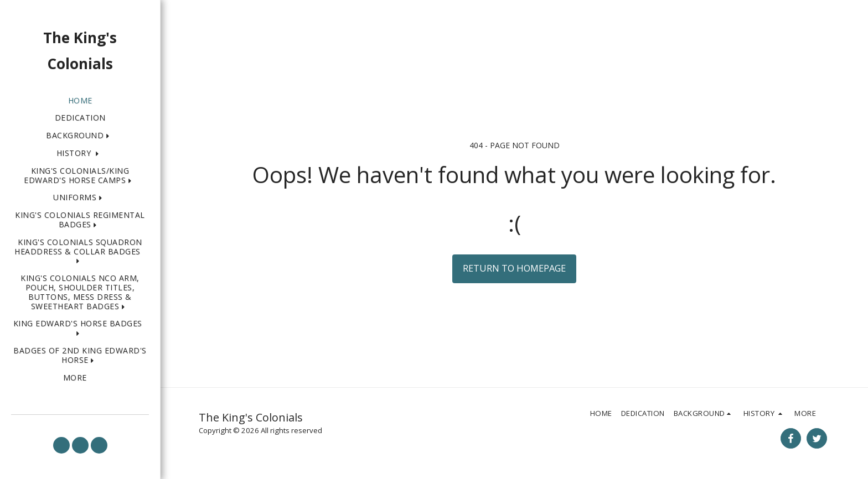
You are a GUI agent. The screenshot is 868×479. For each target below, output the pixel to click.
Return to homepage (514, 268)
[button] (80, 136)
